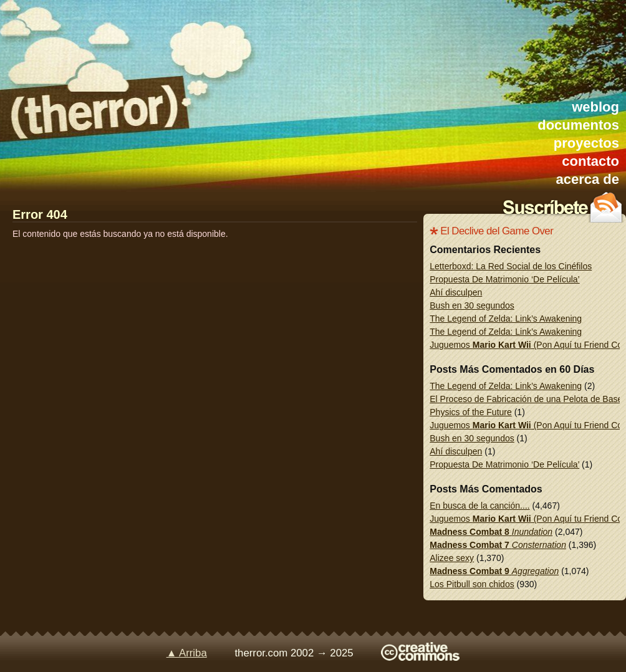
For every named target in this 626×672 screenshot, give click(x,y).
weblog (595, 107)
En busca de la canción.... (479, 506)
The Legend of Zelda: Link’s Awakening (506, 319)
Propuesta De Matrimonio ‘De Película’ (504, 279)
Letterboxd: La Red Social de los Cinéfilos (511, 266)
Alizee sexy (452, 558)
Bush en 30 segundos (472, 305)
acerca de (587, 179)
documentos (578, 125)
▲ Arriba (187, 653)
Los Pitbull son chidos (472, 584)
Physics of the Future (471, 412)
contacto (590, 161)
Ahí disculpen (456, 292)
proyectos (586, 143)
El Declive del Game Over (497, 231)
